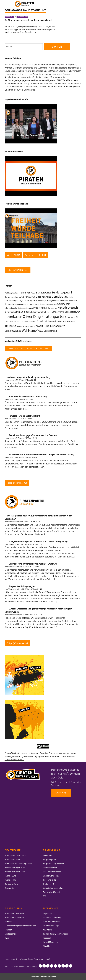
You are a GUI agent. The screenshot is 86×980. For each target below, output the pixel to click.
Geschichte (9, 888)
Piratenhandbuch (50, 868)
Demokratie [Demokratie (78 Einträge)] (59, 297)
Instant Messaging (51, 942)
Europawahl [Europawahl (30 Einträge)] (64, 301)
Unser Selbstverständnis (53, 888)
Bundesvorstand (11, 884)
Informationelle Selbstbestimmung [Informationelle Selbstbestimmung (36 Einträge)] (19, 308)
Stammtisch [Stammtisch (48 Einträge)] (69, 322)
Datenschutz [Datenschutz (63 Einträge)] (43, 297)
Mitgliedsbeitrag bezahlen (54, 864)
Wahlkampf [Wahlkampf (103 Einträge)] (30, 330)
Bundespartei (22, 17)
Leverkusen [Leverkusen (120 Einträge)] (13, 317)
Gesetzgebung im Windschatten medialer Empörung (33, 564)
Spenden (61, 793)
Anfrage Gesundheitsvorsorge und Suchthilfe (26, 68)
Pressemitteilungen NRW (15, 872)
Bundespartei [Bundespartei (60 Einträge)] (43, 293)
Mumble (46, 946)
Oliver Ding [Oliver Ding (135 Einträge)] (32, 317)
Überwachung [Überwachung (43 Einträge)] (50, 331)
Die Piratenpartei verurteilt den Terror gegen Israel (28, 20)
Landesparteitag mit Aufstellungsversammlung (28, 377)
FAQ (45, 896)
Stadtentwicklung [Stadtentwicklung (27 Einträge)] (30, 322)
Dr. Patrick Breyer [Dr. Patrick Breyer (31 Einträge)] (40, 301)
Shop (7, 938)
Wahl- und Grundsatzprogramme (18, 864)
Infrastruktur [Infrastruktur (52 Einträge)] (40, 308)
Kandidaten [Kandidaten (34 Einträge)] (53, 308)
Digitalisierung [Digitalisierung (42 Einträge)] (26, 300)
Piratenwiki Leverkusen (14, 918)
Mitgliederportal (50, 860)
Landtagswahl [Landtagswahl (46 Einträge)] (74, 312)
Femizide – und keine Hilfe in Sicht (24, 416)
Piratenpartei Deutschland (15, 856)
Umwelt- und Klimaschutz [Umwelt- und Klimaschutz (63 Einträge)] (49, 326)
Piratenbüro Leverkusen (14, 914)
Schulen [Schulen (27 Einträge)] (13, 322)
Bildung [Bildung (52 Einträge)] (25, 293)
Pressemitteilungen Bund (15, 868)
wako (10, 380)
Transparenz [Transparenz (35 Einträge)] (28, 326)
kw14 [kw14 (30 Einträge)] (49, 312)
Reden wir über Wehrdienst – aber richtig (28, 396)
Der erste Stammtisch (52, 872)
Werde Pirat (48, 856)
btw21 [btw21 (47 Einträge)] (32, 293)
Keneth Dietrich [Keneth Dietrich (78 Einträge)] (68, 308)
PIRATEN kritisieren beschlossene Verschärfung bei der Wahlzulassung (41, 454)
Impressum (48, 914)
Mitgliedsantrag (11, 934)
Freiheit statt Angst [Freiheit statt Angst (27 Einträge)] (50, 304)
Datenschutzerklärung (52, 918)
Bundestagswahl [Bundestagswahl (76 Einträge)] (62, 292)
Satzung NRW (10, 880)
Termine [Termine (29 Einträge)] (19, 326)
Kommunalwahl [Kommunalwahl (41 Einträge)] (40, 312)
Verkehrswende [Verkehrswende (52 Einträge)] (13, 331)
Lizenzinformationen (14, 759)
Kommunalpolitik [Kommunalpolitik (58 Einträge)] (23, 312)
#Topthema (9, 17)
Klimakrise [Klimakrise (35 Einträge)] (9, 312)
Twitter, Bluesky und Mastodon (56, 934)
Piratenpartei (13, 522)
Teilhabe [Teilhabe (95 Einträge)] (10, 326)
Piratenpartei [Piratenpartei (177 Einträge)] (53, 316)
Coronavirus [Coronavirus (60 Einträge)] (28, 297)
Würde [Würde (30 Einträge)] (41, 331)
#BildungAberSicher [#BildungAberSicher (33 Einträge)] (12, 293)
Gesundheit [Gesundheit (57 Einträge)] (63, 304)
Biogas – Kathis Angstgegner (22, 586)
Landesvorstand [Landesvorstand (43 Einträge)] (59, 312)
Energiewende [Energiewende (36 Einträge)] (53, 301)
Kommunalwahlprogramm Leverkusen (20, 926)
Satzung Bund (10, 876)
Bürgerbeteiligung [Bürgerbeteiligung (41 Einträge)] (13, 297)
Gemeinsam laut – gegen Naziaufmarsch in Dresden (33, 435)
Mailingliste (48, 930)
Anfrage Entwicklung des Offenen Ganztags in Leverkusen (54, 71)
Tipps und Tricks (49, 880)
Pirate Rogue (39, 959)
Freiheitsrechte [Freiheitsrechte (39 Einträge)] (35, 304)
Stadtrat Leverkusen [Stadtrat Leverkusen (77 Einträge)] (50, 321)
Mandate (8, 922)
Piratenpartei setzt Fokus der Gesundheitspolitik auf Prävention (51, 83)
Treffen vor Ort (49, 884)
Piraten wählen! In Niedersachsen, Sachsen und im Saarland (34, 87)
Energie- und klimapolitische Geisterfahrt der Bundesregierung (38, 541)
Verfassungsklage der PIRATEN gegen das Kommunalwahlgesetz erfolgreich (40, 65)
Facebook (47, 938)
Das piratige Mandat (51, 892)
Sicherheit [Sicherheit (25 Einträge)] (20, 322)
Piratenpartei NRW (12, 860)
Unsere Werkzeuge (51, 876)
